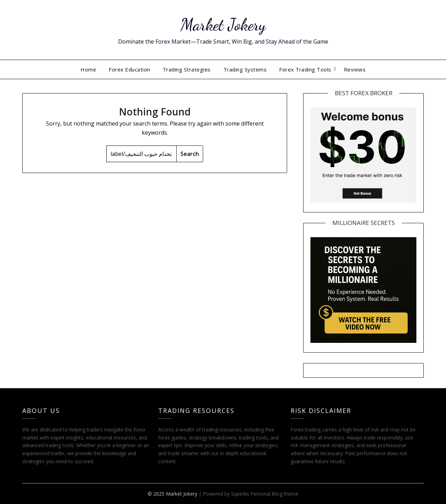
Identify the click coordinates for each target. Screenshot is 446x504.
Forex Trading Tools (305, 69)
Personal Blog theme (274, 494)
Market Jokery (223, 25)
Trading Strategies (187, 69)
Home (88, 69)
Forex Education (129, 69)
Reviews (355, 69)
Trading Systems (245, 69)
